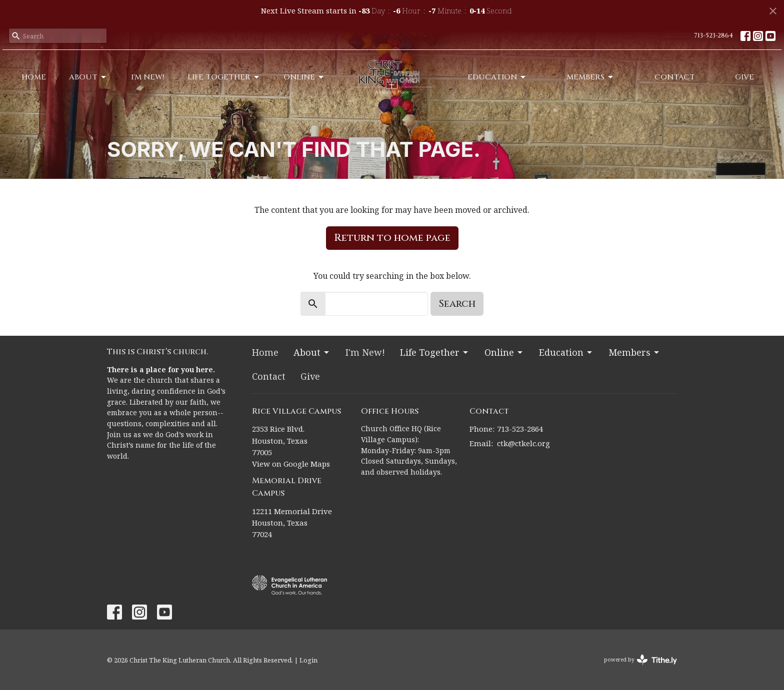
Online (304, 77)
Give (744, 77)
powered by (640, 660)
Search (457, 304)
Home (34, 77)
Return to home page (392, 238)
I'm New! (148, 77)
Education (497, 77)
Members (590, 77)
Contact (675, 77)
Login (308, 660)
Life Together (224, 77)
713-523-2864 (713, 35)
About (88, 77)
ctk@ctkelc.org (523, 443)
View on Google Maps (291, 464)
